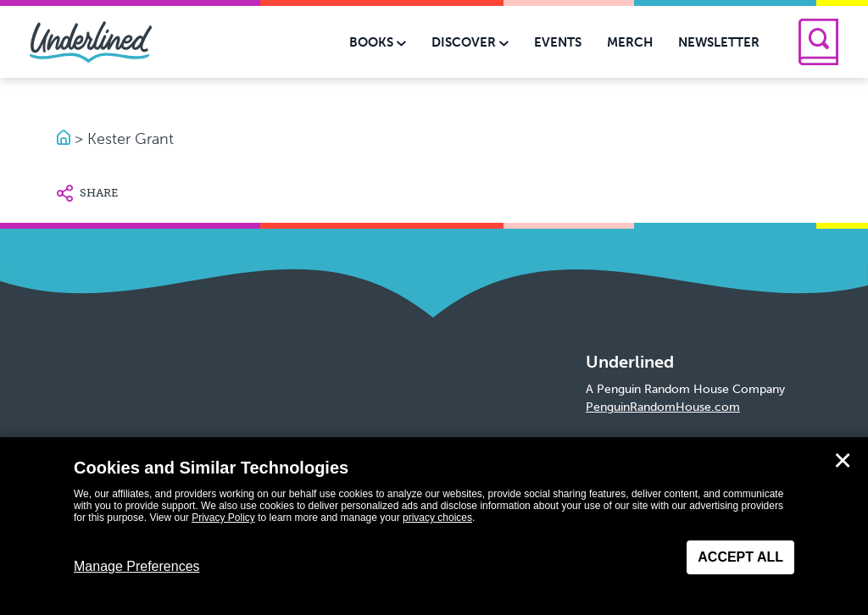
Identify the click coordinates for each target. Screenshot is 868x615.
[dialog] (434, 526)
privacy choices (437, 518)
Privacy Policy (223, 518)
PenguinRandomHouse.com (663, 407)
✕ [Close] (843, 461)
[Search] (818, 42)
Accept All (740, 557)
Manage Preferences (137, 566)
